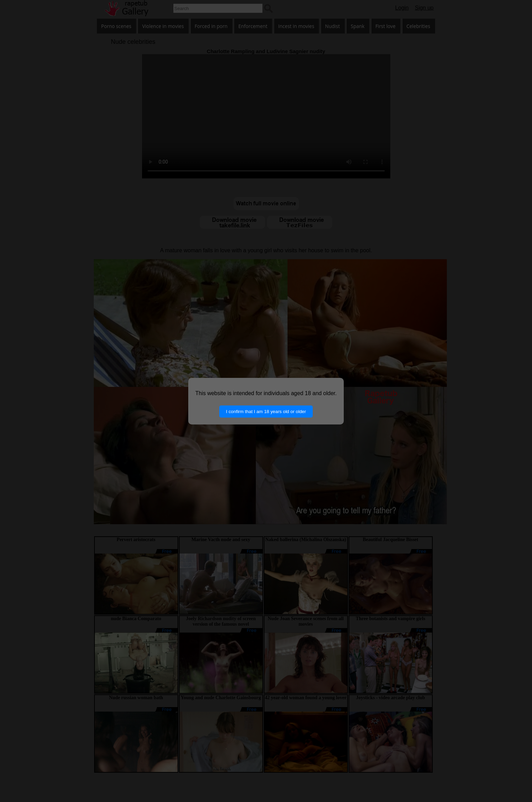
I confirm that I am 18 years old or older (266, 412)
